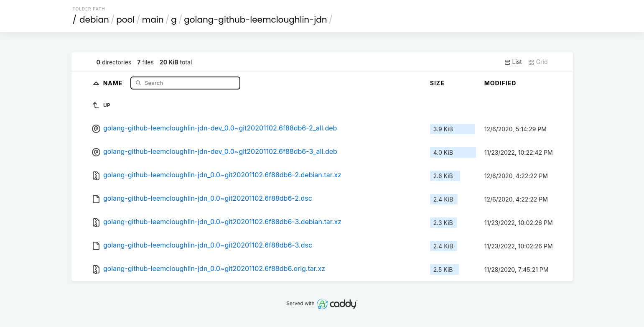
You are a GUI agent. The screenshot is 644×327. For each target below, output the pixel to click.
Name (114, 83)
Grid (538, 62)
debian (94, 20)
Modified (500, 83)
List (513, 62)
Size (437, 83)
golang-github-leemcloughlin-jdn (255, 20)
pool (125, 20)
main (153, 20)
